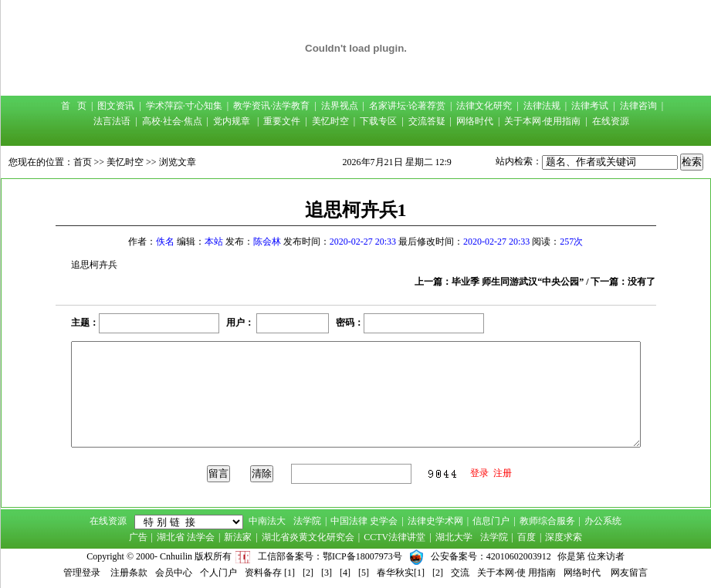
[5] (364, 573)
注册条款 (129, 573)
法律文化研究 (484, 106)
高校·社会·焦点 (172, 121)
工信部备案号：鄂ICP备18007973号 (330, 556)
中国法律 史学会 (364, 521)
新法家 (238, 537)
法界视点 (340, 106)
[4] (345, 573)
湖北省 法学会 (186, 537)
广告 (138, 537)
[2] (308, 573)
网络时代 (475, 121)
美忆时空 (330, 121)
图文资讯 (116, 106)
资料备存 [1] (270, 573)
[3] (327, 573)
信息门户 (491, 521)
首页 (83, 162)
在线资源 (611, 121)
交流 (460, 573)
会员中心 (174, 573)
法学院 (307, 521)
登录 (479, 473)
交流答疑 (427, 121)
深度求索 (564, 537)
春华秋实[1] (401, 573)
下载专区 (378, 121)
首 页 (74, 106)
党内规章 (232, 121)
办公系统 (603, 521)
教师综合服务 (547, 521)
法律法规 (542, 106)
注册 (503, 473)
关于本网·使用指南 (542, 121)
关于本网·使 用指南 (516, 573)
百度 (526, 537)
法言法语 (112, 121)
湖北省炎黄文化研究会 (308, 537)
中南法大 (267, 521)
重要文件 (282, 121)
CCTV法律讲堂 (394, 537)
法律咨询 (638, 106)
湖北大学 (454, 537)
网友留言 (629, 573)
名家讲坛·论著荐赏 (407, 106)
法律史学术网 (435, 521)
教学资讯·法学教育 (271, 106)
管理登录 (82, 573)
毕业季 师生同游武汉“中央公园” (518, 282)
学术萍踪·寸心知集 (184, 106)
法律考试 (590, 106)
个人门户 (218, 573)
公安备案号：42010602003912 (491, 556)
